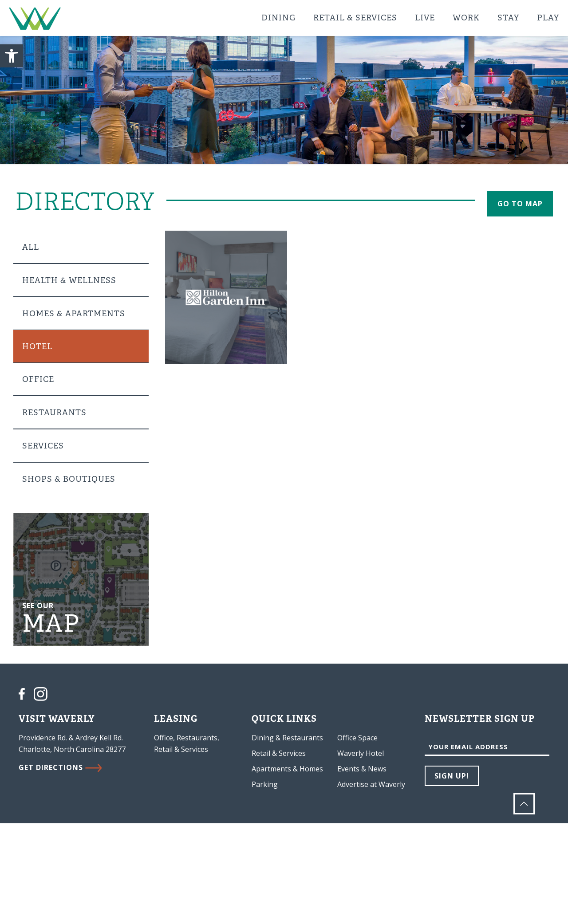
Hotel (37, 346)
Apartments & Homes (287, 769)
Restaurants (54, 413)
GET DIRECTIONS (60, 767)
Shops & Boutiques (69, 479)
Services (43, 446)
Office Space (357, 738)
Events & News (362, 769)
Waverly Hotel (361, 753)
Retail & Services (279, 753)
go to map (520, 204)
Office (38, 379)
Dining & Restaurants (287, 738)
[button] (12, 56)
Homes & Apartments (74, 314)
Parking (265, 784)
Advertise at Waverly (371, 784)
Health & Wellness (69, 280)
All (31, 247)
